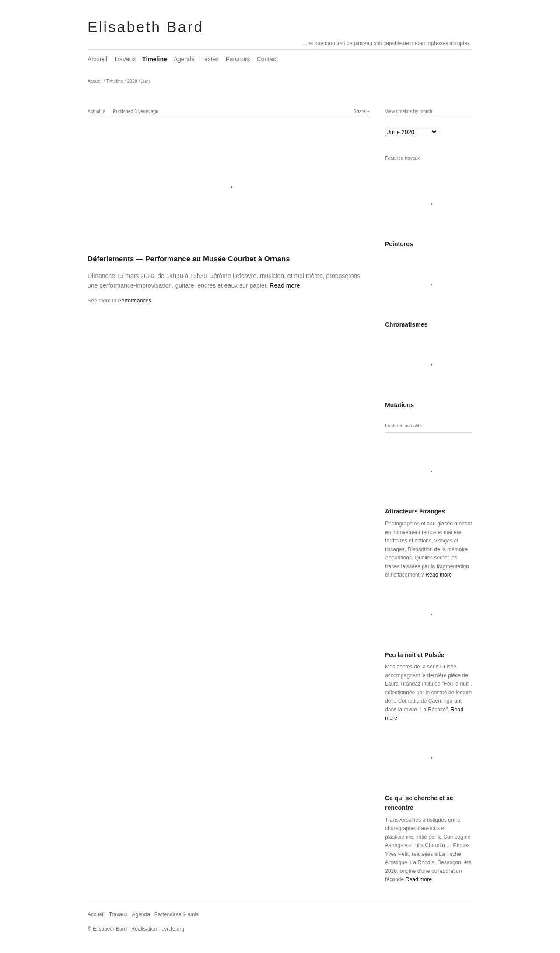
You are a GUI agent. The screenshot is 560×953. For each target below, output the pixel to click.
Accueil (97, 59)
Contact (267, 59)
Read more (285, 285)
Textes (210, 59)
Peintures (399, 244)
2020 (132, 81)
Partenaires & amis (177, 914)
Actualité (96, 111)
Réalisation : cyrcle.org (158, 929)
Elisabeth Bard (145, 27)
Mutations (399, 405)
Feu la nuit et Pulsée (415, 655)
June (146, 81)
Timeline (155, 59)
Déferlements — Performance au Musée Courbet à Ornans (189, 259)
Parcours (238, 59)
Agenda (184, 59)
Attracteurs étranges (415, 511)
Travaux (125, 59)
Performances (134, 301)
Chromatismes (406, 324)
